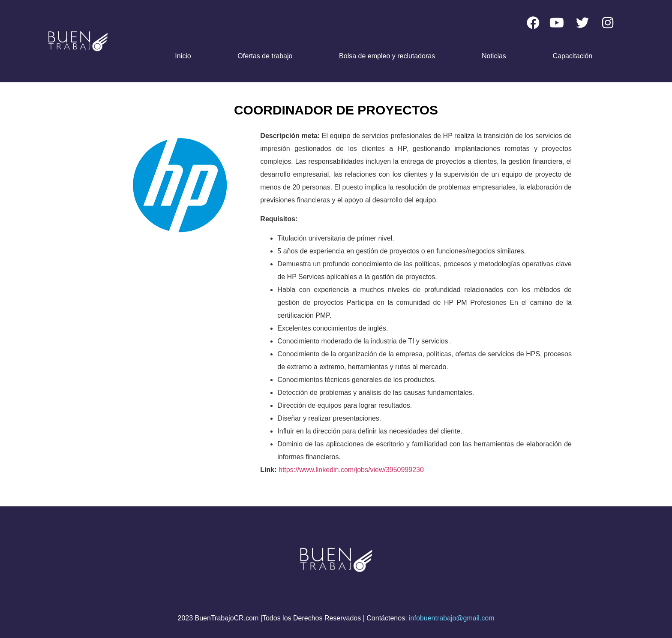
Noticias (494, 56)
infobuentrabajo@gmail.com (451, 618)
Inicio (183, 56)
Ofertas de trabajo (265, 56)
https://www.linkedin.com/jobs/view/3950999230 (351, 470)
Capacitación (573, 56)
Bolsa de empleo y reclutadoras (387, 56)
